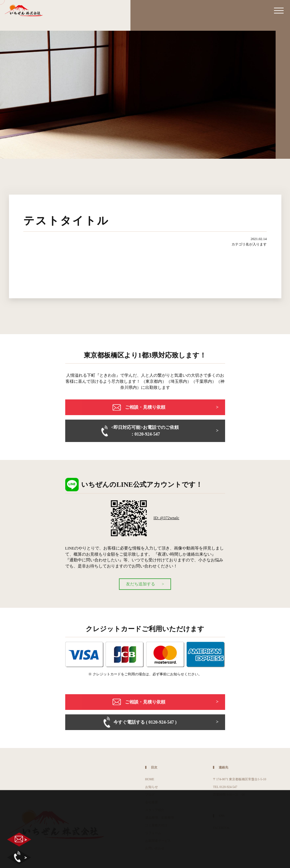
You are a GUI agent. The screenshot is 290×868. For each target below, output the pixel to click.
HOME (150, 779)
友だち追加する (141, 584)
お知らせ (152, 787)
